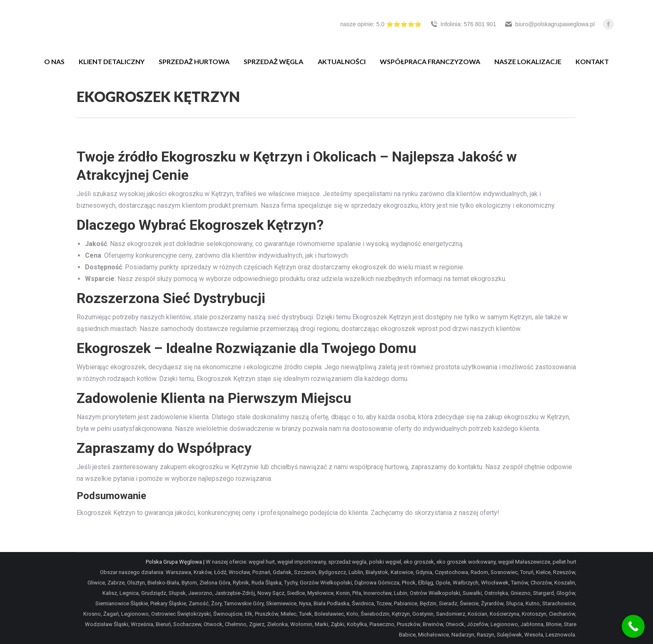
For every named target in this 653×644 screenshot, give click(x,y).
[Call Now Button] (633, 626)
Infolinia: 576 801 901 (463, 24)
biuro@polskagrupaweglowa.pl (550, 24)
